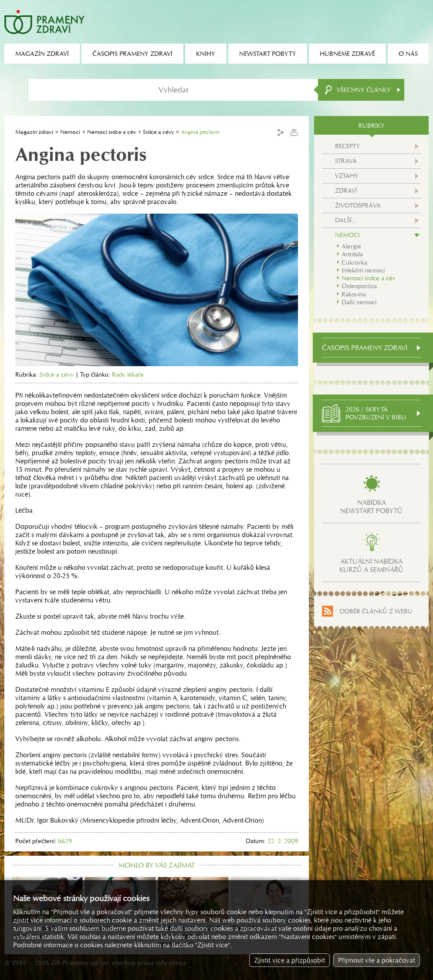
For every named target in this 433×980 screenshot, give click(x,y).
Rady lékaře (128, 374)
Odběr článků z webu (376, 611)
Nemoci (70, 132)
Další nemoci (359, 302)
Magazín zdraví (34, 132)
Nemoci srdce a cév (112, 132)
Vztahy (347, 176)
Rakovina (354, 294)
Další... (345, 220)
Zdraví (346, 191)
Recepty (348, 146)
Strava (346, 161)
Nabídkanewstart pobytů (371, 507)
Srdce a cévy (158, 132)
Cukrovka (354, 262)
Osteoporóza (359, 286)
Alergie (351, 246)
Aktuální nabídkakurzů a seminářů (371, 565)
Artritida (352, 254)
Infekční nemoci (363, 270)
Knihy (206, 54)
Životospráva (358, 205)
